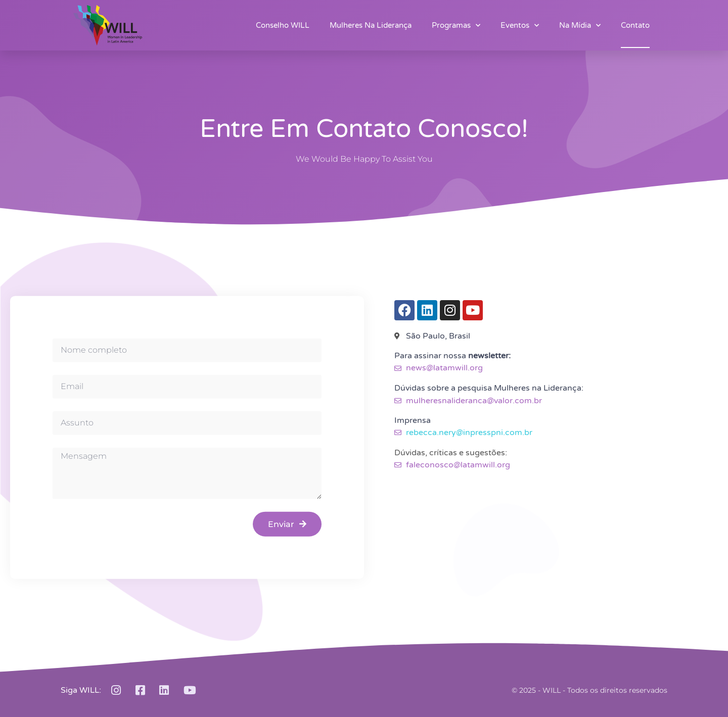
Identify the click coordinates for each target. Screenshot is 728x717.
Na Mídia (580, 26)
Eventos (520, 26)
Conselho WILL (283, 25)
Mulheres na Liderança (371, 25)
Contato (635, 25)
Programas (456, 26)
